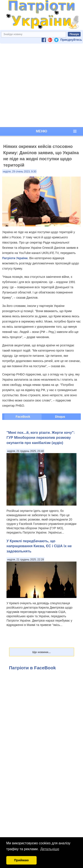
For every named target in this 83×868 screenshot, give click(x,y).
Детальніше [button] (50, 849)
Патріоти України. (15, 258)
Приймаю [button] (21, 860)
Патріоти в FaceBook (33, 668)
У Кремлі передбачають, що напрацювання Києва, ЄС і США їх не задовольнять (39, 546)
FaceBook (23, 417)
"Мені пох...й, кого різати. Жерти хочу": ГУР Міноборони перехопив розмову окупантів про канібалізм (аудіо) (41, 438)
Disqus (60, 417)
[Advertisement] (41, 85)
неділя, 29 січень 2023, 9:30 (20, 172)
